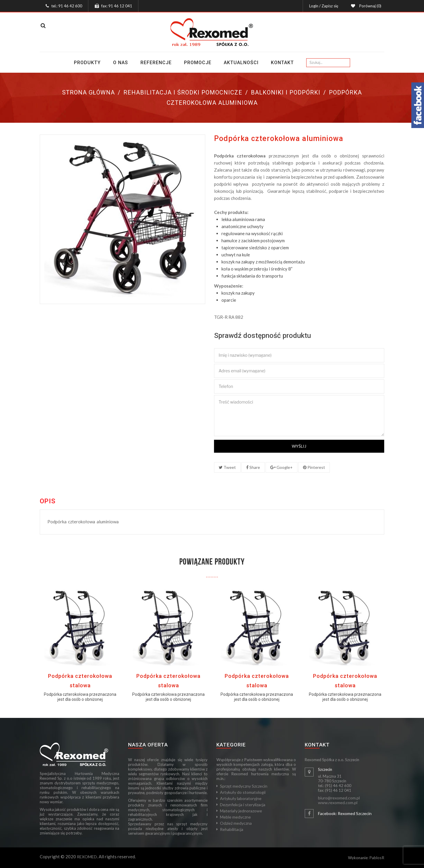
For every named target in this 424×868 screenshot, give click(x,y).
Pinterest (314, 467)
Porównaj (369, 6)
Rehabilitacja (232, 829)
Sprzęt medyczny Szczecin (244, 786)
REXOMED (87, 857)
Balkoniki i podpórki (286, 92)
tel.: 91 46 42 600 (67, 6)
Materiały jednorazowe (241, 811)
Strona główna (88, 92)
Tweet (227, 467)
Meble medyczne (235, 817)
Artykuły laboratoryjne (241, 798)
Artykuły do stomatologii (243, 792)
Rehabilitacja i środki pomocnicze (183, 92)
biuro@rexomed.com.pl (339, 798)
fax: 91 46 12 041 (117, 6)
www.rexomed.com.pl (338, 803)
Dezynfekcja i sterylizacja (243, 805)
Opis (48, 501)
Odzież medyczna (236, 823)
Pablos (375, 858)
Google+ (281, 467)
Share (253, 467)
